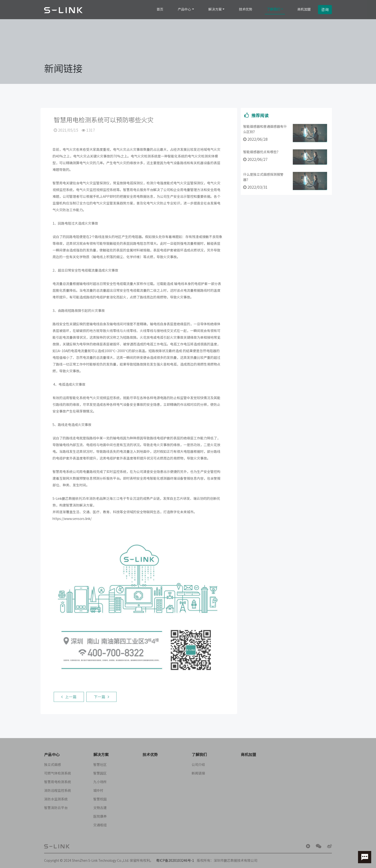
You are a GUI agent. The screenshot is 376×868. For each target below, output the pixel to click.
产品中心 (184, 9)
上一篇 (69, 698)
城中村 (98, 791)
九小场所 (100, 782)
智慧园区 (100, 773)
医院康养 (100, 816)
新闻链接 (198, 773)
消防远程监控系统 (58, 791)
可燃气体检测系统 (58, 773)
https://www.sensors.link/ (70, 519)
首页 (160, 9)
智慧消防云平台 (56, 808)
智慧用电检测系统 (58, 782)
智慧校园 (100, 799)
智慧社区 (100, 765)
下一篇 (101, 698)
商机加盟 (304, 9)
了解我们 (273, 9)
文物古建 (100, 808)
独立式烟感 (53, 765)
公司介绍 (198, 765)
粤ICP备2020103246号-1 (175, 861)
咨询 (325, 10)
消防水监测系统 (56, 799)
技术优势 (246, 9)
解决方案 (215, 9)
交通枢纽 (100, 825)
